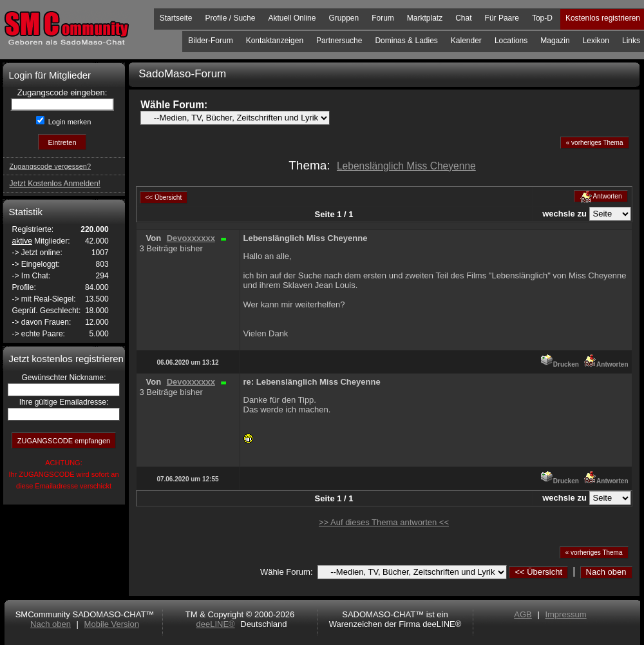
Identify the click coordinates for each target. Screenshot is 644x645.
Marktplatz (425, 18)
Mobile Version (112, 624)
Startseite (176, 18)
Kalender (466, 41)
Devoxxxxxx (191, 238)
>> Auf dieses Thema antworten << (384, 522)
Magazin (555, 41)
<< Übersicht (538, 572)
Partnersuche (339, 41)
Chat (463, 18)
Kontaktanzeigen (275, 41)
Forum (383, 18)
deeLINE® (215, 624)
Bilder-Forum (210, 41)
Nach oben (606, 572)
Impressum (565, 614)
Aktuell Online (292, 18)
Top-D (542, 18)
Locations (511, 41)
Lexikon (596, 41)
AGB (523, 614)
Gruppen (344, 18)
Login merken (69, 122)
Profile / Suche (230, 18)
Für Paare (502, 18)
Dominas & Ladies (406, 41)
